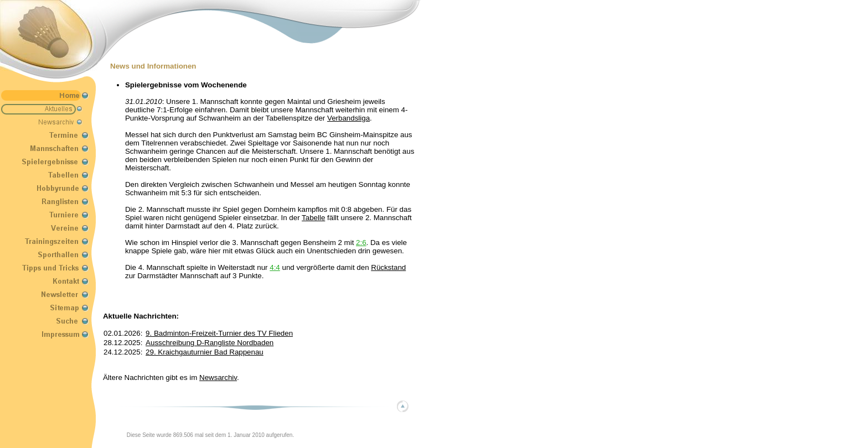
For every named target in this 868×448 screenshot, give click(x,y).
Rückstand (388, 267)
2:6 (361, 243)
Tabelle (313, 218)
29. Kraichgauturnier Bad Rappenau (205, 352)
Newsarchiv (218, 377)
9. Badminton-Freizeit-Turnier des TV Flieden (219, 333)
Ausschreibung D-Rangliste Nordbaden (210, 343)
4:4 (275, 267)
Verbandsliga (348, 118)
